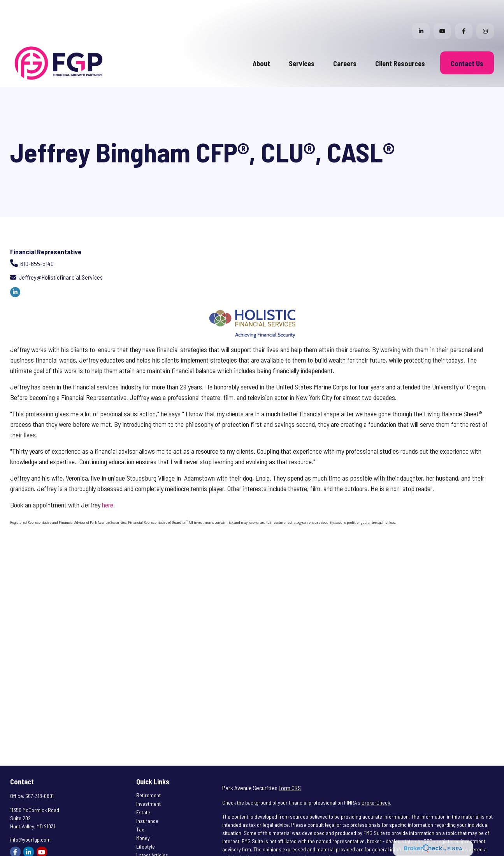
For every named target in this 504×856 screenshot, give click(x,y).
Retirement (148, 772)
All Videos (147, 840)
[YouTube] (442, 8)
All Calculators (152, 849)
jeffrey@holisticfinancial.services (61, 254)
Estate (143, 789)
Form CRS (290, 764)
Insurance (147, 797)
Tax (140, 806)
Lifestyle (146, 823)
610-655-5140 (37, 240)
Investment (148, 780)
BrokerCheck (376, 779)
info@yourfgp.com (30, 816)
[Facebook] (464, 8)
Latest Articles (152, 832)
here (108, 481)
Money (143, 815)
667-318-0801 (40, 772)
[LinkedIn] (421, 8)
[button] (261, 39)
